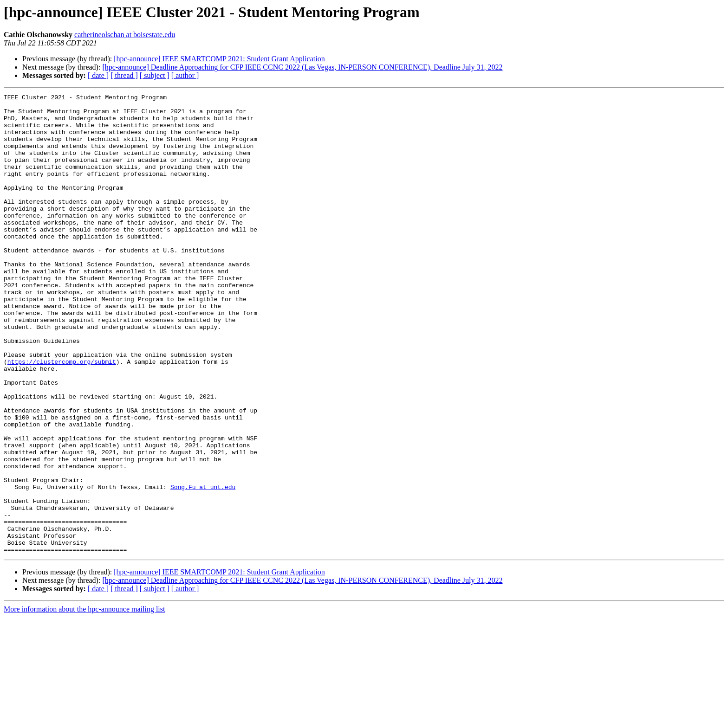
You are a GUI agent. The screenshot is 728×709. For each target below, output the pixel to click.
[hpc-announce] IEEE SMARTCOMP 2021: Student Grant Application (219, 59)
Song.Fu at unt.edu (203, 566)
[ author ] (185, 75)
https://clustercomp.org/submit (62, 416)
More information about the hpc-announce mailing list (84, 701)
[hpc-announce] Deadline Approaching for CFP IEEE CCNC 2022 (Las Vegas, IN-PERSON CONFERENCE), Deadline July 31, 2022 (302, 67)
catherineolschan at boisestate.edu (125, 35)
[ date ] (98, 75)
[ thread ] (124, 75)
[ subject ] (155, 75)
